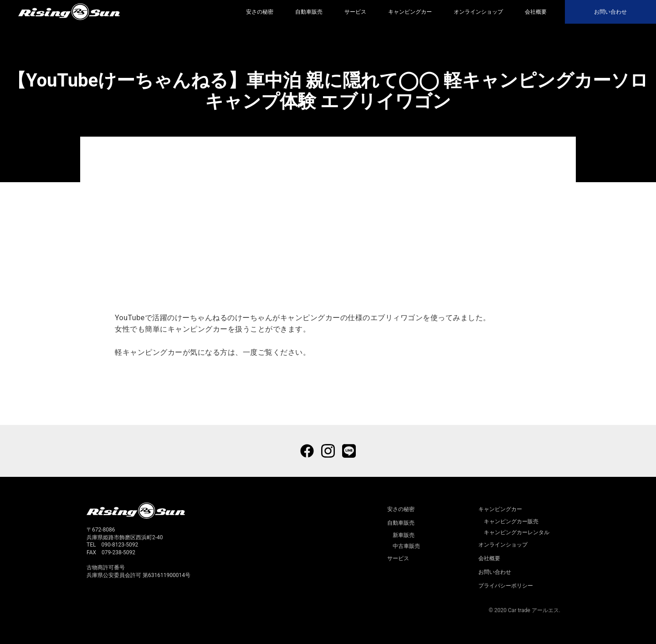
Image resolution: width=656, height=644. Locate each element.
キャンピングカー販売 (511, 521)
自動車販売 (309, 12)
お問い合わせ (610, 12)
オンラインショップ (478, 12)
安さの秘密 (260, 12)
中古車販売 (406, 546)
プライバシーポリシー (506, 586)
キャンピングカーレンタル (517, 532)
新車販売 (404, 535)
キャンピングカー (410, 12)
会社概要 (536, 12)
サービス (355, 12)
